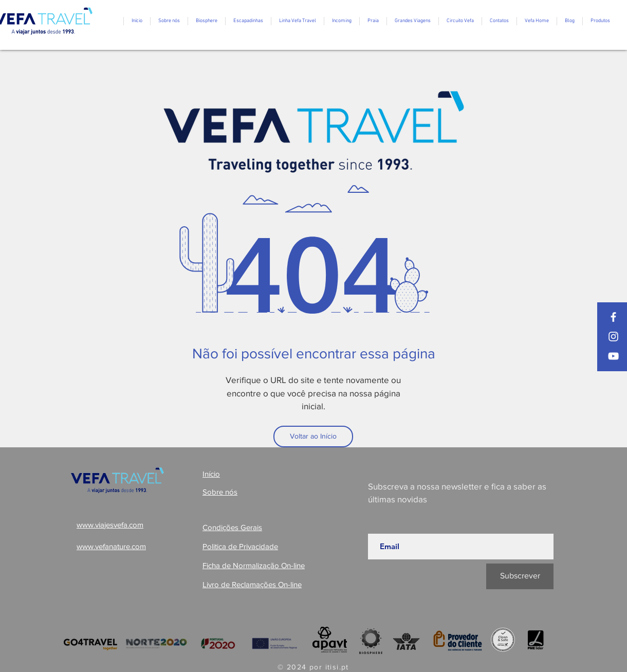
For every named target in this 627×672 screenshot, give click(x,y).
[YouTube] (613, 356)
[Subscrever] (520, 576)
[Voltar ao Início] (313, 437)
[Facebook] (613, 317)
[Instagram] (613, 337)
